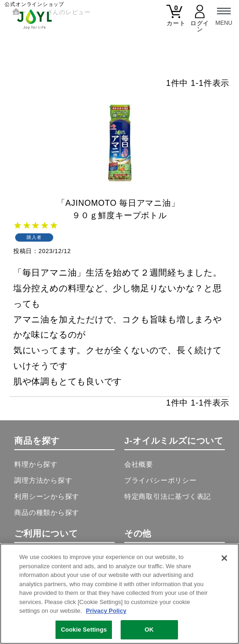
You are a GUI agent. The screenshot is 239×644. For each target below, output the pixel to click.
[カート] (175, 18)
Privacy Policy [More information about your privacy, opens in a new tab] (106, 611)
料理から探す (36, 464)
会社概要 (139, 464)
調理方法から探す (43, 480)
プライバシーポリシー (161, 480)
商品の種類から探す (47, 513)
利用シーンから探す (47, 497)
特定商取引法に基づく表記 (168, 497)
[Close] (224, 559)
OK (149, 630)
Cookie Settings (84, 630)
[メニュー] (224, 15)
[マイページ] (200, 21)
